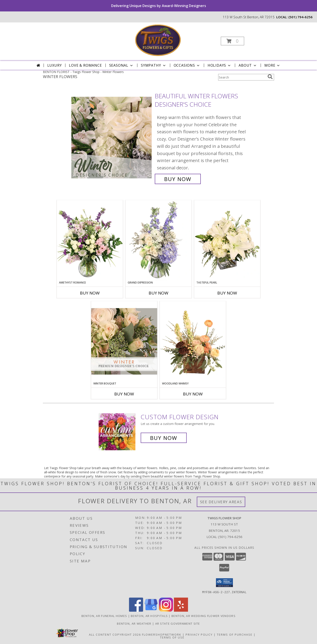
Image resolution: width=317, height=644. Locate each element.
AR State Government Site (178, 623)
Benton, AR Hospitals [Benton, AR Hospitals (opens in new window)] (149, 616)
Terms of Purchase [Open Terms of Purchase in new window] (235, 634)
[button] (232, 41)
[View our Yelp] (181, 610)
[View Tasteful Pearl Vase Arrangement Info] (227, 240)
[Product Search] (242, 77)
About (248, 65)
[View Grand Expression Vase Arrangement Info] (158, 240)
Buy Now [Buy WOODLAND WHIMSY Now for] (193, 394)
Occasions (187, 65)
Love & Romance (85, 65)
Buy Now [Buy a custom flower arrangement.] (164, 438)
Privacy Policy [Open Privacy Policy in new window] (199, 634)
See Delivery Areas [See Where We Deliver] (221, 502)
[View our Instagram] (166, 610)
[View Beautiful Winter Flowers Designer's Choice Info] (112, 138)
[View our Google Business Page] (151, 610)
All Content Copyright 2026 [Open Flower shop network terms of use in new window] (115, 634)
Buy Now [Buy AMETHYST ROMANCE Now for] (90, 293)
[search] (270, 77)
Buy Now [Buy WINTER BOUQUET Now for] (124, 394)
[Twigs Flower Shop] (158, 40)
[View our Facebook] (136, 610)
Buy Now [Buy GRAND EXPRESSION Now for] (158, 293)
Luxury (55, 65)
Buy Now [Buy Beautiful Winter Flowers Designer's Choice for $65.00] (178, 179)
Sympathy (154, 65)
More (272, 65)
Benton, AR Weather (134, 623)
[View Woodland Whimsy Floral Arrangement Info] (193, 341)
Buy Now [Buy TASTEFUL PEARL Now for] (227, 293)
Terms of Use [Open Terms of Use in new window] (172, 637)
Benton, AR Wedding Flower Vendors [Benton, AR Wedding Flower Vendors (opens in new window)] (204, 616)
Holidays (219, 65)
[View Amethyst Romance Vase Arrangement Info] (90, 240)
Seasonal (121, 65)
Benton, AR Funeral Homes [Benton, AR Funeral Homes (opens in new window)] (104, 616)
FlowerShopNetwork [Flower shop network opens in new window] (162, 634)
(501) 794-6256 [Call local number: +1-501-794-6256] (300, 17)
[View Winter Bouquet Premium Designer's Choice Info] (124, 341)
